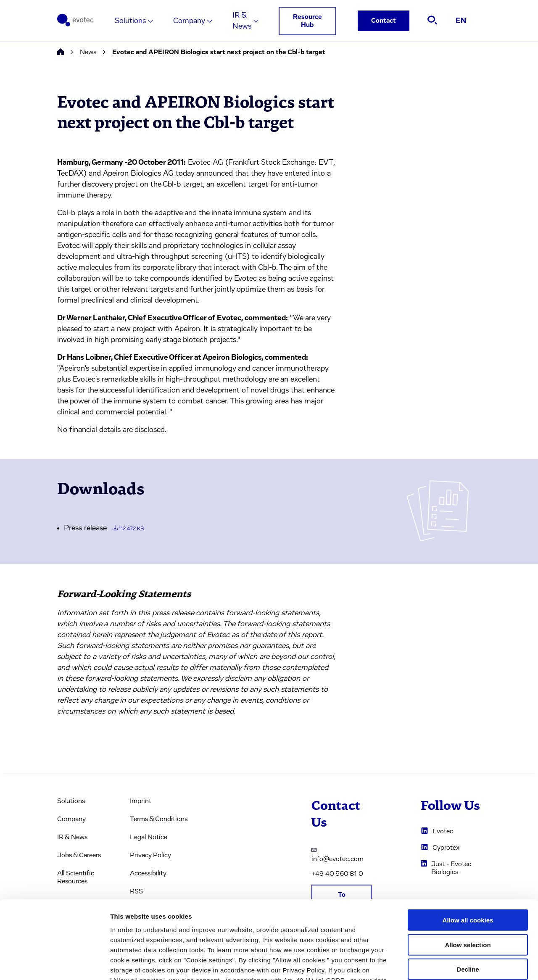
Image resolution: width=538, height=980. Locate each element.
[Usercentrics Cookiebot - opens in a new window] (54, 964)
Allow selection (468, 875)
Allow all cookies (468, 850)
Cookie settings (445, 963)
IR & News (242, 21)
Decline (468, 900)
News (88, 52)
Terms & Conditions (159, 819)
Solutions (130, 21)
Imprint (141, 801)
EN (461, 21)
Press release (104, 528)
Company (189, 21)
